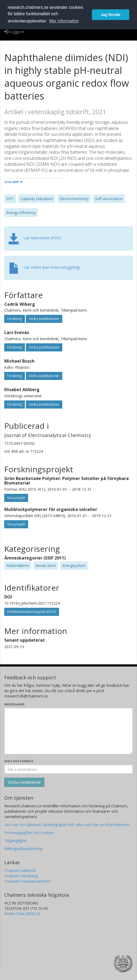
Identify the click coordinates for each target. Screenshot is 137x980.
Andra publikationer (44, 319)
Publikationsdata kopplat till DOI (32, 612)
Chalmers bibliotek (20, 870)
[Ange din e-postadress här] (68, 769)
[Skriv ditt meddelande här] (68, 731)
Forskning (15, 319)
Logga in (14, 32)
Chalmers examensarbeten (28, 881)
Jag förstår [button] (111, 15)
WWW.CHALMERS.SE (22, 914)
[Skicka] (24, 782)
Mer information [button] (64, 21)
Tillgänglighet (16, 841)
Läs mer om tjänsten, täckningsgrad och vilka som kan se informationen (67, 825)
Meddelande (14, 704)
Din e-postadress (19, 761)
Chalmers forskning (21, 876)
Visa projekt (16, 498)
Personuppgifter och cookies (29, 833)
